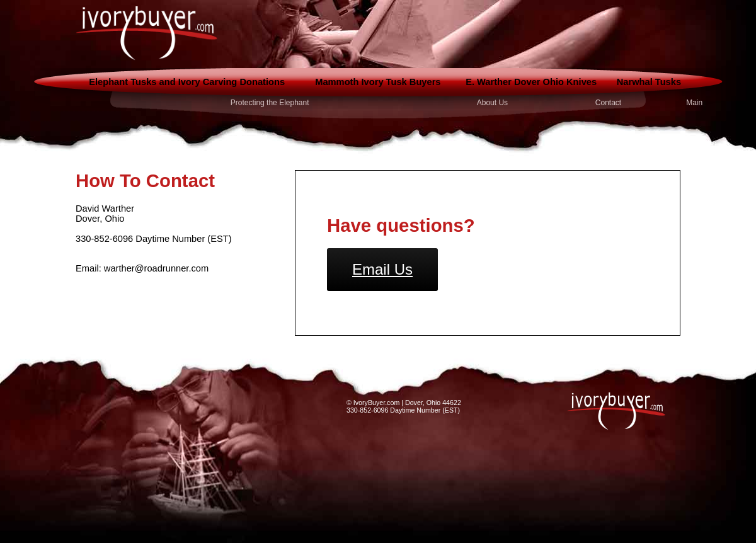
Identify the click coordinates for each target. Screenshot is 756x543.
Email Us (382, 269)
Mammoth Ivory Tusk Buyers (378, 82)
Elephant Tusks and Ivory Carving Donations (187, 82)
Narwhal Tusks (649, 82)
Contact (608, 103)
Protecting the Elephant (270, 103)
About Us (492, 103)
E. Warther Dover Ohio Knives (531, 82)
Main (694, 103)
